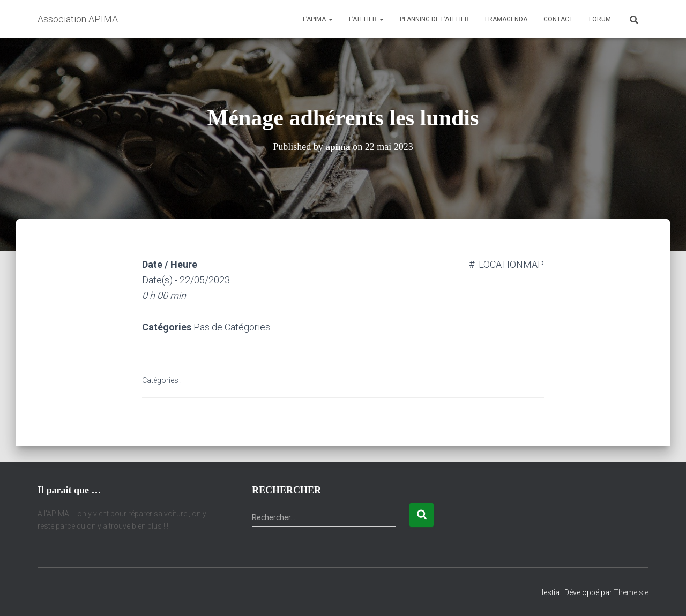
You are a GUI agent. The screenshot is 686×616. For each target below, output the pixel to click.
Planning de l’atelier (434, 19)
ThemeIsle (631, 592)
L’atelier (366, 19)
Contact (558, 19)
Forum (600, 19)
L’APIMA (318, 19)
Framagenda (506, 19)
